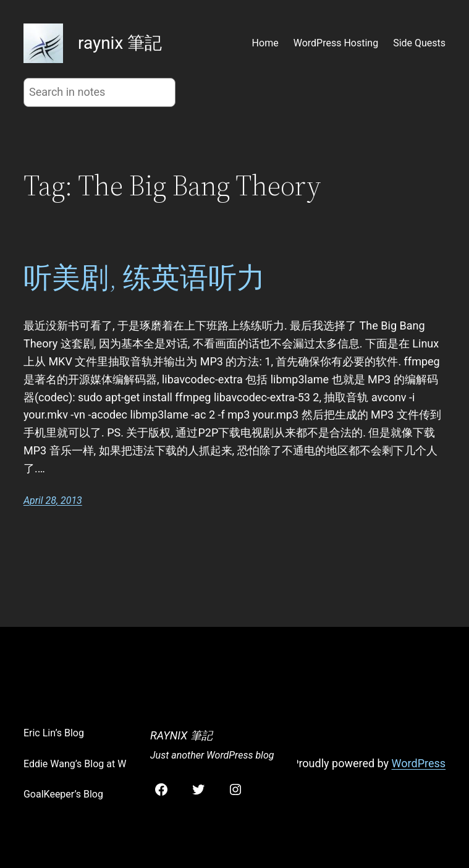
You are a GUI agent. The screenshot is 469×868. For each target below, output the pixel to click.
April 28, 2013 (53, 500)
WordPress (419, 763)
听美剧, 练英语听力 (144, 278)
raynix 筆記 (120, 43)
